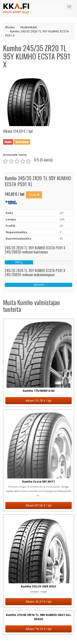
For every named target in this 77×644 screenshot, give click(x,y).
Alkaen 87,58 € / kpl (39, 505)
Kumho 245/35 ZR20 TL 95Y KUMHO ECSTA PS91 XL (38, 181)
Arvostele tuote (15, 155)
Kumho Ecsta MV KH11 (38, 481)
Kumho (8, 142)
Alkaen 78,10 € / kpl (39, 629)
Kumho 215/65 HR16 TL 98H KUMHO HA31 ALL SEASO (39, 617)
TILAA (34, 195)
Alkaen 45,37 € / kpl (39, 602)
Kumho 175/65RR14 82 (39, 391)
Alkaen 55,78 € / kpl (39, 401)
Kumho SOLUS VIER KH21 (39, 586)
